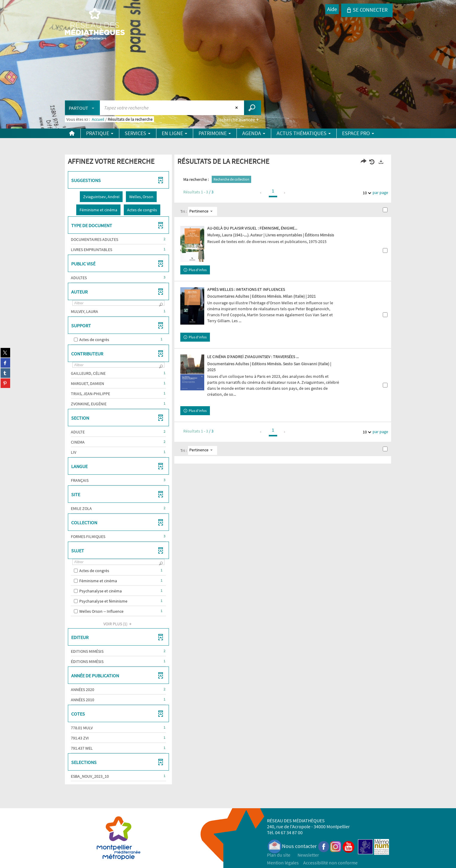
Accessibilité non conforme (330, 863)
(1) (118, 624)
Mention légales (283, 863)
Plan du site (279, 855)
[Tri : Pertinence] (203, 211)
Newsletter (308, 855)
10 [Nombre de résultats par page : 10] (366, 193)
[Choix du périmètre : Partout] (83, 108)
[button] (101, 197)
